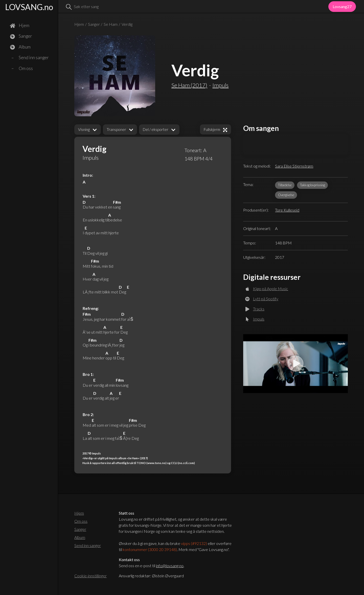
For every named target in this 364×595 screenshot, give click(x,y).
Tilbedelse (285, 185)
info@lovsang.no (170, 566)
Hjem (79, 24)
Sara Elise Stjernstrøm (294, 166)
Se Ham (111, 24)
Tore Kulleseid (287, 210)
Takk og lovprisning (313, 185)
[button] (88, 130)
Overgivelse (286, 195)
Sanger (94, 24)
